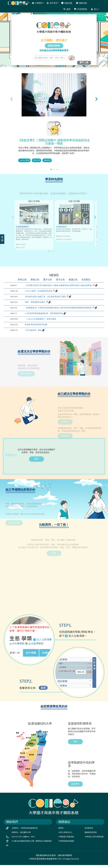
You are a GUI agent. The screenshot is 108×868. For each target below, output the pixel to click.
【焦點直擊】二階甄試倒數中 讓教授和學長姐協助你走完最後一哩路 (54, 142)
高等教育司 (89, 831)
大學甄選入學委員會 (66, 840)
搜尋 (67, 9)
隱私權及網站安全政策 (46, 858)
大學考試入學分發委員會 (94, 840)
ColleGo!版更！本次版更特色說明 (40, 303)
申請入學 (36, 160)
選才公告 (48, 291)
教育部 (61, 831)
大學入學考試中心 (65, 835)
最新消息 (81, 3)
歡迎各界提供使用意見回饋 (37, 339)
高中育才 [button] (53, 3)
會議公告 (73, 291)
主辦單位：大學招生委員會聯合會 (25, 831)
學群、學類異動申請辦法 (36, 315)
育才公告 (60, 291)
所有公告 (22, 291)
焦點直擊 (47, 160)
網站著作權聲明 (65, 858)
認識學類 (75, 799)
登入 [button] (95, 9)
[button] (51, 170)
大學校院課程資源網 (66, 844)
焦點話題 (67, 3)
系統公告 (35, 291)
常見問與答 (81, 9)
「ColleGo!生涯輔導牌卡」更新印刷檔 (42, 333)
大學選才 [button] (38, 3)
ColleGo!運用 (24, 160)
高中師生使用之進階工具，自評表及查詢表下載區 (47, 309)
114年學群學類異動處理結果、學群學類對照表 (45, 327)
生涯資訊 (86, 291)
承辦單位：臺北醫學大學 (21, 835)
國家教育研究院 (91, 835)
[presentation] (11, 99)
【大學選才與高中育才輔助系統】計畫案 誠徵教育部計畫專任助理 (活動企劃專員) (61, 297)
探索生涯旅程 (54, 46)
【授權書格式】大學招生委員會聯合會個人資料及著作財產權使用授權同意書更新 (61, 321)
